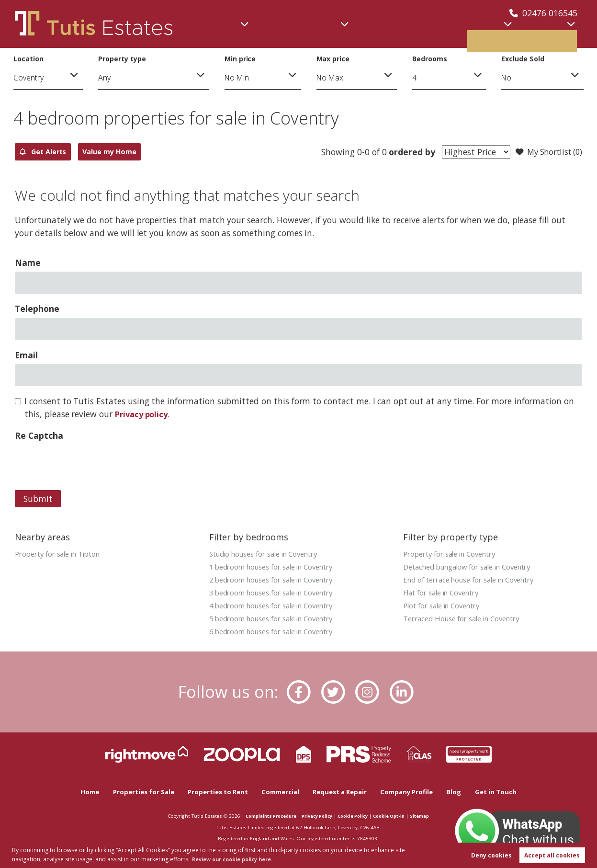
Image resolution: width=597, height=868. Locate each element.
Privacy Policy (316, 816)
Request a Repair (343, 792)
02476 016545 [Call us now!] (543, 13)
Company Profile (414, 792)
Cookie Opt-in (396, 816)
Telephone (37, 309)
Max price (333, 59)
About (467, 33)
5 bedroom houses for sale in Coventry (277, 621)
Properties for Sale (135, 792)
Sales (232, 33)
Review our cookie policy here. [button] (239, 858)
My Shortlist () (546, 152)
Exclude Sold (523, 59)
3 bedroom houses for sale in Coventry (277, 594)
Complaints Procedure (263, 816)
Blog (463, 792)
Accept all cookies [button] (552, 854)
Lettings (414, 33)
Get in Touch (507, 792)
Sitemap (430, 816)
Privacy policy (143, 414)
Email (26, 355)
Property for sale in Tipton (62, 554)
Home (79, 792)
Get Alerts (52, 152)
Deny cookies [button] (491, 854)
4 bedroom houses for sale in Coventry (277, 608)
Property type (122, 59)
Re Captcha (39, 436)
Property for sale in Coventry (454, 554)
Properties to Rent (213, 792)
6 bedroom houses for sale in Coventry (277, 635)
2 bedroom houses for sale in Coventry (277, 581)
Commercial (289, 33)
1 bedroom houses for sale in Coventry (277, 568)
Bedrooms (430, 59)
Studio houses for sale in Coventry (270, 554)
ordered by (403, 152)
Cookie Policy (356, 816)
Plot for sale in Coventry (445, 608)
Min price (240, 59)
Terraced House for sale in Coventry (467, 621)
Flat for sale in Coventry (445, 594)
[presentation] (88, 464)
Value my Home (139, 152)
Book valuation (539, 33)
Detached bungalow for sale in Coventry (474, 568)
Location (28, 59)
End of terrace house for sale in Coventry (475, 581)
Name (28, 263)
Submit (38, 499)
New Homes (361, 33)
